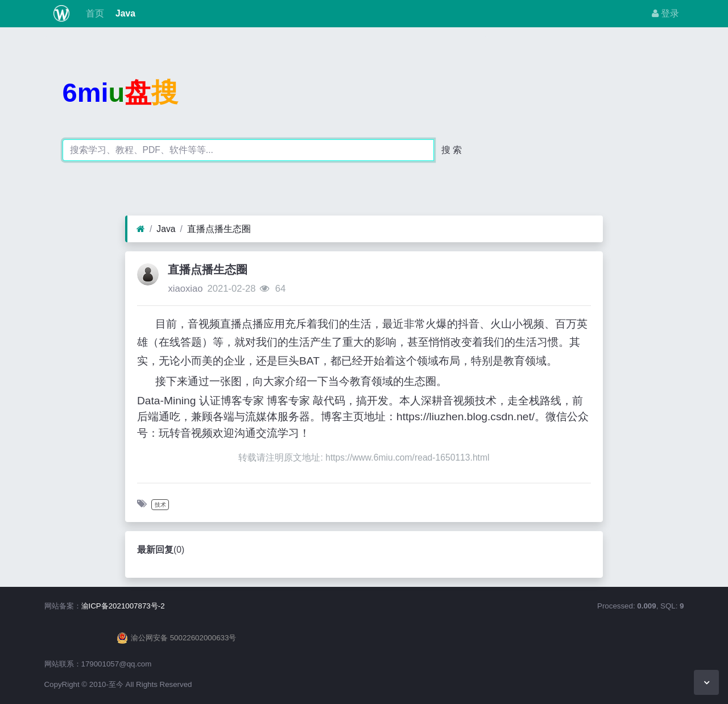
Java (124, 13)
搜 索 (452, 150)
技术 (160, 505)
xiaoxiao (185, 289)
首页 (93, 13)
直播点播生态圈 (219, 229)
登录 (665, 13)
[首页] (141, 229)
